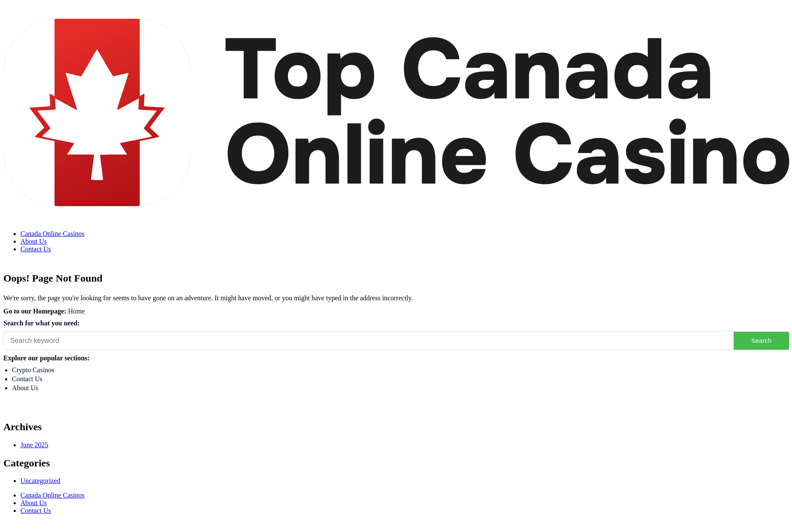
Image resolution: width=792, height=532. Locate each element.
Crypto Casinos (33, 370)
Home (76, 311)
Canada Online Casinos (52, 234)
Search (761, 341)
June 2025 (34, 445)
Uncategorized (40, 481)
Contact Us (36, 249)
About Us (34, 241)
